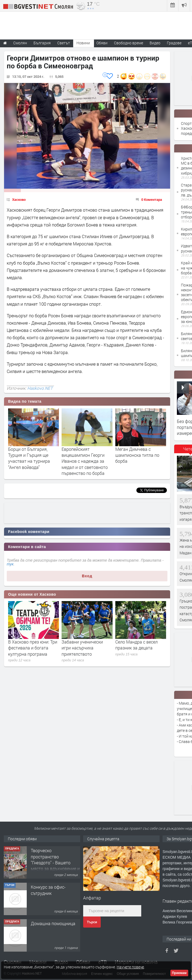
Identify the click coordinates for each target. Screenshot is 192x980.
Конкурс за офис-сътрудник (48, 890)
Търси (92, 922)
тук (10, 564)
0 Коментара (152, 199)
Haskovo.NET (40, 388)
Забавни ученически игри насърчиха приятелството (82, 648)
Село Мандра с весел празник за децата (137, 645)
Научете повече (130, 967)
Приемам (179, 973)
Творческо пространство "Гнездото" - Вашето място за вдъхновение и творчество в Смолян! (55, 863)
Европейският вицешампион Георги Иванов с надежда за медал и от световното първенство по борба (85, 461)
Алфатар (92, 898)
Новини (83, 43)
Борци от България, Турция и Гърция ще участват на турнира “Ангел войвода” (29, 458)
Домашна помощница (53, 923)
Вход (87, 576)
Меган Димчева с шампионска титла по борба (137, 455)
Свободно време (129, 43)
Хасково (19, 199)
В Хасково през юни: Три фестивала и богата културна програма (33, 648)
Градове (174, 43)
